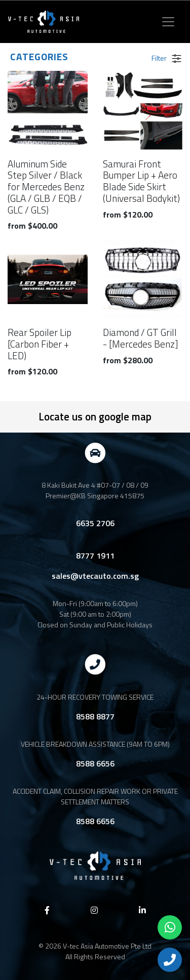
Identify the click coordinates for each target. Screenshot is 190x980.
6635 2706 (95, 523)
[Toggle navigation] (168, 22)
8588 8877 (95, 716)
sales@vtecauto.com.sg (95, 576)
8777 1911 (95, 556)
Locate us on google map (95, 416)
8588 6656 (95, 763)
